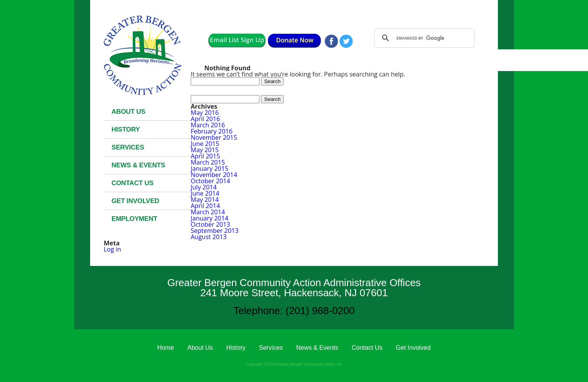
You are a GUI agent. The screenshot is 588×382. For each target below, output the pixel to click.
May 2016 (205, 113)
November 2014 (214, 175)
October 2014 (210, 181)
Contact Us (132, 183)
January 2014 (210, 218)
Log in (112, 249)
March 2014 (208, 212)
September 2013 (215, 231)
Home (166, 348)
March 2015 (208, 162)
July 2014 (204, 187)
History (126, 129)
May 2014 (205, 200)
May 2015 (205, 150)
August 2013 (209, 237)
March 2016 (208, 125)
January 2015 (210, 168)
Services (128, 147)
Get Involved (135, 201)
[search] (423, 38)
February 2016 (212, 131)
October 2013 (210, 224)
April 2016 (205, 119)
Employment (134, 219)
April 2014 (205, 206)
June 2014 (205, 193)
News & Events (138, 165)
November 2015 (214, 137)
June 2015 (205, 144)
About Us (128, 112)
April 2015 (205, 156)
